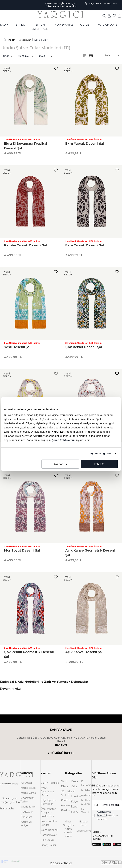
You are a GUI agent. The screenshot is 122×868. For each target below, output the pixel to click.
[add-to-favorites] (56, 68)
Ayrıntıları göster (101, 453)
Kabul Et (99, 464)
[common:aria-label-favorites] (109, 16)
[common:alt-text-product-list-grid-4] (85, 56)
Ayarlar (60, 464)
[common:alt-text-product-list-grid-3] (91, 56)
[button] (109, 56)
